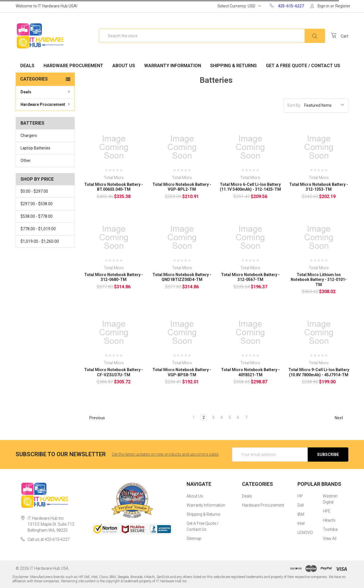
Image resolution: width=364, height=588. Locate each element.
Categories (34, 79)
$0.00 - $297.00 (34, 191)
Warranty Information (173, 66)
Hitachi (329, 520)
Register (343, 6)
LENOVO (305, 533)
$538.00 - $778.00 (37, 216)
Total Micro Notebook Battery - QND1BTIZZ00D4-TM (182, 277)
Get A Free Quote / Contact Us (303, 66)
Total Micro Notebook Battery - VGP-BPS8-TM (182, 372)
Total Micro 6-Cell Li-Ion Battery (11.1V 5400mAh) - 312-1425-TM (250, 187)
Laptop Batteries (35, 148)
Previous (95, 418)
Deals (27, 66)
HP (300, 496)
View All (330, 538)
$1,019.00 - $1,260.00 (40, 241)
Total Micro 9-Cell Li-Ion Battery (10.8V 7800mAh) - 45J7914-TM (319, 372)
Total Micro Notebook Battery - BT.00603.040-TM (114, 187)
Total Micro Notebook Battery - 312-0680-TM (114, 277)
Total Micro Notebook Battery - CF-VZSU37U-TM (114, 372)
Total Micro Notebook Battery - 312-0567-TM (250, 277)
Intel (301, 523)
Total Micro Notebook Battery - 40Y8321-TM (250, 372)
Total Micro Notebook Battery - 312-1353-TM (319, 187)
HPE (327, 511)
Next (341, 418)
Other (26, 161)
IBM (301, 514)
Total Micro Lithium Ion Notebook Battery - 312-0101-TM (319, 280)
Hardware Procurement (73, 66)
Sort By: (294, 105)
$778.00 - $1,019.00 (38, 229)
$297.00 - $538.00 (37, 204)
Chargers (29, 135)
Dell (301, 505)
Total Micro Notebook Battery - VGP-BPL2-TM (182, 187)
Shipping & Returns (233, 66)
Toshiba (330, 529)
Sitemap (194, 538)
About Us (124, 66)
